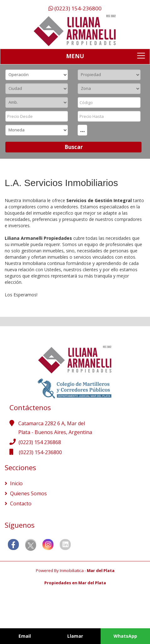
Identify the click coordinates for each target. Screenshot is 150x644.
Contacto (20, 504)
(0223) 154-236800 (75, 8)
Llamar (75, 636)
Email (25, 636)
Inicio (16, 483)
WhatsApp (125, 636)
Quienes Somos (28, 493)
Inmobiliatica (72, 570)
